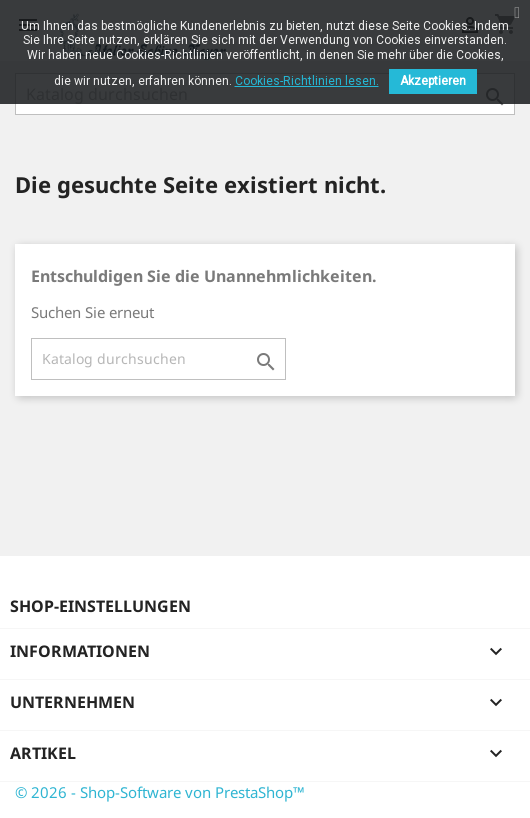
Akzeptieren (433, 81)
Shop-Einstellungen (100, 606)
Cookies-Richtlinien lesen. (307, 81)
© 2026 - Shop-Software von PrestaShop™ (160, 792)
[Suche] (158, 359)
